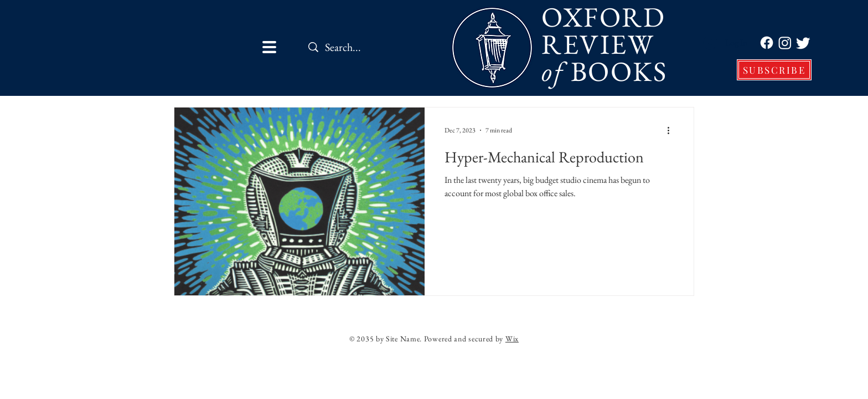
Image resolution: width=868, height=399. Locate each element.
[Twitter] (803, 43)
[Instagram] (785, 43)
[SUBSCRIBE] (774, 70)
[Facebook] (767, 43)
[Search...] (373, 47)
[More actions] (672, 130)
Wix (512, 339)
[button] (269, 47)
